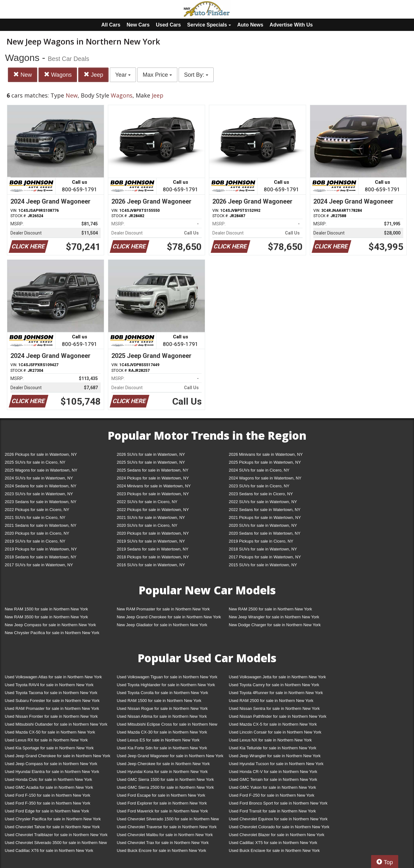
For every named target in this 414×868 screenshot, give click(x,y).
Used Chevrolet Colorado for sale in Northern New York (279, 827)
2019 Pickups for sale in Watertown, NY (41, 549)
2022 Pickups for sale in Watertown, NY (153, 510)
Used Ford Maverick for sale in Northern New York (162, 811)
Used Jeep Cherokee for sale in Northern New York (163, 764)
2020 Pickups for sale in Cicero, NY (37, 533)
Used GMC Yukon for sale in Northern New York (272, 787)
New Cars (138, 25)
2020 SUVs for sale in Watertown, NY (263, 525)
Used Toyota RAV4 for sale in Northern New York (49, 685)
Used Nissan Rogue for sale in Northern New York (162, 708)
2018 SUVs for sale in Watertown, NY (263, 549)
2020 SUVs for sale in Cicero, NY (147, 525)
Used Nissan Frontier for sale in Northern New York (51, 716)
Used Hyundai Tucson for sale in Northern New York (276, 764)
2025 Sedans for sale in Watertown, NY (153, 470)
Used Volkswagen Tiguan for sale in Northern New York (167, 677)
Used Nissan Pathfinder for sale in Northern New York (278, 716)
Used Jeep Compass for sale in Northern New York (51, 764)
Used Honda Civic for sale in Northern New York (48, 779)
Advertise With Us (291, 25)
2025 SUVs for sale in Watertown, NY (151, 462)
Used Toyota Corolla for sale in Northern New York (163, 693)
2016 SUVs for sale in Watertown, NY (151, 565)
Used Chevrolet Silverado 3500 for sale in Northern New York (56, 844)
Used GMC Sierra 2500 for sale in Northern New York (165, 787)
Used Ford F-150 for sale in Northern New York (47, 795)
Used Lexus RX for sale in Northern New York (46, 740)
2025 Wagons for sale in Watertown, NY (41, 470)
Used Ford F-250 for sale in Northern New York (272, 795)
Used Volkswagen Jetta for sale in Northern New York (277, 677)
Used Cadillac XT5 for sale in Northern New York (273, 843)
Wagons (58, 75)
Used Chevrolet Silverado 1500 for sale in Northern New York (168, 820)
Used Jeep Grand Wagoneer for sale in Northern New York (170, 756)
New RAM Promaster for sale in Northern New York (163, 609)
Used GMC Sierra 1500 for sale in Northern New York (165, 779)
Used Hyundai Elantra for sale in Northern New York (52, 772)
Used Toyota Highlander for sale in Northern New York (166, 685)
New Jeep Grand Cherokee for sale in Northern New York (169, 617)
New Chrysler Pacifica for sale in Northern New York (52, 633)
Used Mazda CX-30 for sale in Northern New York (162, 732)
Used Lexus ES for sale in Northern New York (158, 740)
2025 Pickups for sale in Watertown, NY (265, 462)
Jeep (93, 75)
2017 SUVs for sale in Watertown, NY (39, 565)
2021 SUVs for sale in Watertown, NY (151, 517)
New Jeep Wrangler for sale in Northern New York (274, 617)
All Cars (111, 25)
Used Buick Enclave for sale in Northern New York (274, 850)
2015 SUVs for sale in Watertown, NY (263, 565)
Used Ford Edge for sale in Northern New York (47, 811)
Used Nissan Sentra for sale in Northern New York (274, 708)
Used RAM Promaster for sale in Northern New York (52, 708)
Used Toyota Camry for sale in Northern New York (274, 685)
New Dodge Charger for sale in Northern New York (275, 625)
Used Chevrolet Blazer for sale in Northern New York (277, 835)
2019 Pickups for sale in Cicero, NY (261, 541)
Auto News (250, 25)
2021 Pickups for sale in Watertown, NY (265, 517)
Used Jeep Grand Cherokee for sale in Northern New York (58, 756)
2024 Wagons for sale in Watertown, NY (265, 478)
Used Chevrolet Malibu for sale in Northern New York (165, 835)
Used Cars (168, 25)
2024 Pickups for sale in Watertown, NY (153, 478)
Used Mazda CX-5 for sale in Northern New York (273, 724)
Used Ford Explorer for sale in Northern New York (162, 803)
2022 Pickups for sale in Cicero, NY (37, 510)
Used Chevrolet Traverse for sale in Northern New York (167, 827)
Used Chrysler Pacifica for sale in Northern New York (53, 819)
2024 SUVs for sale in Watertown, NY (39, 478)
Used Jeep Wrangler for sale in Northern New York (275, 756)
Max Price (157, 75)
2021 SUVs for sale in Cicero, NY (35, 517)
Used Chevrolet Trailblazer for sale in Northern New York (56, 835)
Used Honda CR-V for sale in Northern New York (273, 772)
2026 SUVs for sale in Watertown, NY (151, 454)
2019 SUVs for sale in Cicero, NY (35, 541)
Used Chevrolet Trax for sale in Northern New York (163, 843)
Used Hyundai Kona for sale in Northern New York (162, 772)
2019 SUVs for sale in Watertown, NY (151, 541)
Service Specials (209, 25)
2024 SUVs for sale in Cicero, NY (259, 470)
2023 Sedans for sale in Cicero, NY (261, 494)
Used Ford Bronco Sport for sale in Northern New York (278, 803)
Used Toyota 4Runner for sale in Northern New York (276, 693)
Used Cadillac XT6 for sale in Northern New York (49, 850)
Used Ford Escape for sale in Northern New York (161, 795)
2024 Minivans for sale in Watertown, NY (154, 486)
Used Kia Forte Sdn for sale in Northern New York (162, 748)
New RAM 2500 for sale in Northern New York (270, 609)
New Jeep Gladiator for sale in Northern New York (162, 625)
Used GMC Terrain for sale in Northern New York (273, 779)
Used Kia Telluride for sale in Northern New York (272, 748)
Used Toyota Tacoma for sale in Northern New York (51, 693)
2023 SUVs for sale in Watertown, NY (39, 494)
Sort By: (196, 75)
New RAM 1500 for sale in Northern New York (46, 609)
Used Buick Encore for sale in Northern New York (161, 850)
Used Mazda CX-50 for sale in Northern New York (50, 732)
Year (123, 75)
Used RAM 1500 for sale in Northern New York (159, 701)
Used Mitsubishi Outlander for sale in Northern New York (56, 724)
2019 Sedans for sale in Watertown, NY (153, 549)
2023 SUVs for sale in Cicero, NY (259, 486)
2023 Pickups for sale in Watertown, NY (153, 494)
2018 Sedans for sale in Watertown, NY (41, 557)
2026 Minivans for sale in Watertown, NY (266, 454)
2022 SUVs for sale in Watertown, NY (263, 502)
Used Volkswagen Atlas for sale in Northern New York (53, 677)
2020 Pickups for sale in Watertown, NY (153, 533)
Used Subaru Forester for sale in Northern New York (52, 701)
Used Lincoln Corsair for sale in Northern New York (275, 732)
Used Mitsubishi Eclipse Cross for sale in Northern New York (167, 725)
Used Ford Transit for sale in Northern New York (272, 811)
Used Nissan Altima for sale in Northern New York (162, 716)
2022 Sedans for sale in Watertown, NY (265, 510)
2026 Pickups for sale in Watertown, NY (41, 454)
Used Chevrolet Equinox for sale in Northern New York (278, 819)
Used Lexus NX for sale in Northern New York (270, 740)
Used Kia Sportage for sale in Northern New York (49, 748)
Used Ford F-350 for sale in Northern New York (47, 803)
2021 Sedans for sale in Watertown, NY (41, 525)
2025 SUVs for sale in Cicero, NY (35, 462)
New (23, 75)
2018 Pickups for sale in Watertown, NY (153, 557)
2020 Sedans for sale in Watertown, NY (265, 533)
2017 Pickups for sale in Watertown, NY (265, 557)
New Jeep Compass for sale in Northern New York (50, 625)
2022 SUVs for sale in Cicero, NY (147, 502)
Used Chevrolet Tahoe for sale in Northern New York (52, 827)
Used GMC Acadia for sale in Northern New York (49, 787)
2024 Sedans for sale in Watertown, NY (41, 486)
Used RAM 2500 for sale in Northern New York (271, 701)
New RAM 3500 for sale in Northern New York (46, 617)
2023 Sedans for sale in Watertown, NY (41, 502)
